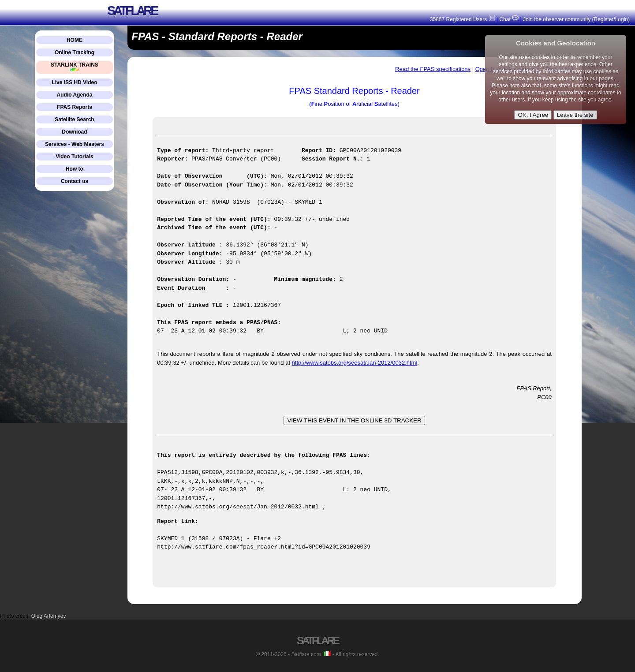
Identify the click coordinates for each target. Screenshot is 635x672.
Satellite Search (74, 119)
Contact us (75, 181)
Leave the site (575, 115)
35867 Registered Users (463, 19)
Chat (508, 19)
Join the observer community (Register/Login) (576, 19)
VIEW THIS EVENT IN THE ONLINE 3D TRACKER (354, 420)
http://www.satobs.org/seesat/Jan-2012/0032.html (355, 363)
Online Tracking (75, 52)
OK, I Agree (533, 115)
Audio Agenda (75, 95)
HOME (75, 40)
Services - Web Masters (75, 144)
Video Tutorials (75, 157)
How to (75, 169)
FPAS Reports (75, 107)
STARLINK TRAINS (75, 67)
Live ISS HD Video (74, 82)
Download (74, 132)
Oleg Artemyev (49, 616)
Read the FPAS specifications (433, 69)
